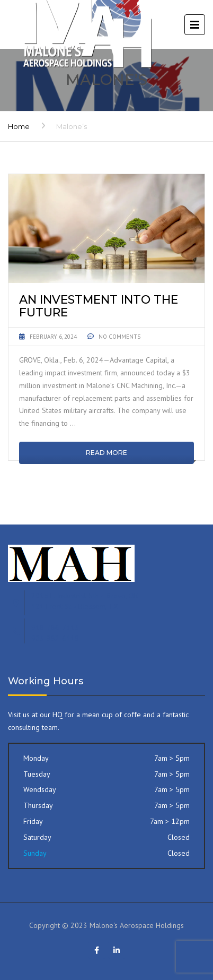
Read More (106, 453)
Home (19, 126)
